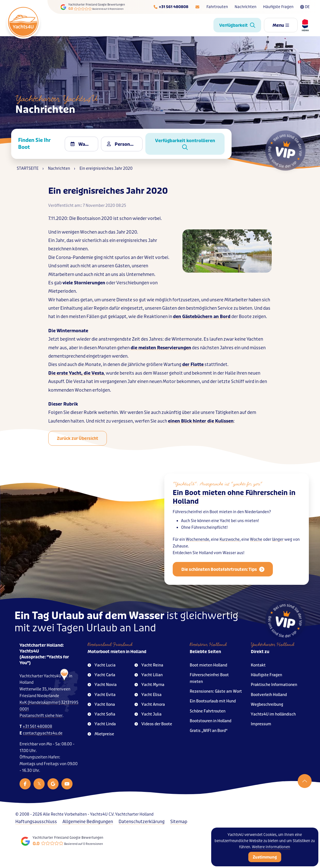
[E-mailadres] (197, 7)
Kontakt (258, 665)
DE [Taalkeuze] (305, 7)
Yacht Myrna (149, 685)
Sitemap (179, 822)
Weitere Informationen (271, 847)
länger (278, 548)
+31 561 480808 (37, 727)
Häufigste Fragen (278, 7)
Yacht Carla (101, 675)
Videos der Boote (153, 724)
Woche (256, 548)
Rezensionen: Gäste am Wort (216, 691)
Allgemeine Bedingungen (88, 822)
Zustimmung (265, 857)
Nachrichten (246, 7)
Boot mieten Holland (208, 665)
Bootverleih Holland (269, 695)
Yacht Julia (148, 714)
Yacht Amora (150, 705)
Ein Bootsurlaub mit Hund (213, 701)
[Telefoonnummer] (171, 7)
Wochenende (198, 548)
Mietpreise (101, 734)
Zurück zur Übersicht (78, 438)
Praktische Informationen (274, 685)
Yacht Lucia (102, 665)
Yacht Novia (102, 685)
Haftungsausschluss (36, 822)
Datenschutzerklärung (142, 822)
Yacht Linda (102, 724)
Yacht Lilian (149, 675)
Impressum (261, 724)
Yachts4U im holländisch (273, 714)
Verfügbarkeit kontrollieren (185, 144)
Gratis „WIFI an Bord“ (209, 731)
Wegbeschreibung (267, 705)
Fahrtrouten (217, 7)
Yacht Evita (102, 695)
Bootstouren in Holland (210, 721)
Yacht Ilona (101, 705)
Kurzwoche (230, 548)
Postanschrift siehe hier (41, 716)
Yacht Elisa (148, 695)
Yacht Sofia (101, 714)
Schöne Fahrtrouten (208, 711)
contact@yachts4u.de (43, 733)
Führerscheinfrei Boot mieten (209, 678)
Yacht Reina (149, 665)
